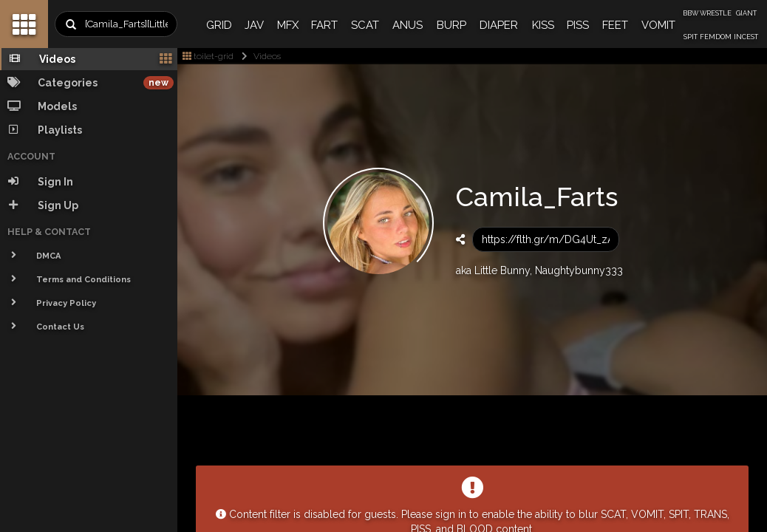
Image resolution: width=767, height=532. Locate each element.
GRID (219, 25)
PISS (578, 25)
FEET (615, 25)
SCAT (365, 25)
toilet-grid (208, 56)
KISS (543, 25)
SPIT (691, 37)
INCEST (746, 37)
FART (324, 25)
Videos (258, 56)
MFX (288, 25)
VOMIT (658, 25)
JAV (254, 25)
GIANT (746, 13)
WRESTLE (716, 13)
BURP (451, 25)
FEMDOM (716, 37)
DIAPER (499, 25)
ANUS (408, 25)
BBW (691, 13)
